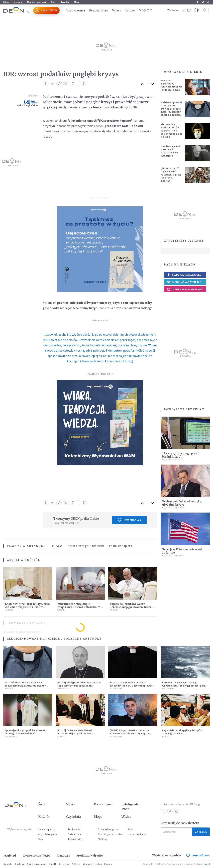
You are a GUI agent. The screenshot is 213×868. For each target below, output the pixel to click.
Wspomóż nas (129, 520)
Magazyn (18, 2)
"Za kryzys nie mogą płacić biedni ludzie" (181, 455)
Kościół (32, 560)
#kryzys (57, 546)
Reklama (76, 864)
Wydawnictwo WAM (36, 856)
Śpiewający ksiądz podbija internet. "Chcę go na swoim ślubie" (26, 732)
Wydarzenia (76, 10)
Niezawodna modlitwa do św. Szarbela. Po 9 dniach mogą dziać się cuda (171, 130)
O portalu (8, 864)
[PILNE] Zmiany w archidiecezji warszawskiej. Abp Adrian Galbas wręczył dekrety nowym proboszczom (79, 733)
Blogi (54, 2)
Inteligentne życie (131, 807)
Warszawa (173, 10)
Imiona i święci (75, 839)
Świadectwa (74, 834)
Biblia (6, 2)
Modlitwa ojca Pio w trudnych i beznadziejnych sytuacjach (171, 151)
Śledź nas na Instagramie (185, 289)
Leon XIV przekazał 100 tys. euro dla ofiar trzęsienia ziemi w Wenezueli (27, 607)
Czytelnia (73, 817)
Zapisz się (201, 832)
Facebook (197, 2)
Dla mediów (64, 864)
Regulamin (20, 864)
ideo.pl (207, 864)
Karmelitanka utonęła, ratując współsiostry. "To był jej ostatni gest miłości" (184, 686)
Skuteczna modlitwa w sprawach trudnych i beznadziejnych (171, 85)
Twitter (203, 2)
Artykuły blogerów (48, 834)
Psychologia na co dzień (110, 834)
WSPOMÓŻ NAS (198, 855)
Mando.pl (63, 856)
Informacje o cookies (92, 864)
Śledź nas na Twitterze (184, 282)
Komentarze (99, 10)
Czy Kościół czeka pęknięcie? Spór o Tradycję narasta (183, 732)
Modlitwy (103, 839)
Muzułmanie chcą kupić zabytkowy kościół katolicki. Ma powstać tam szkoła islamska (80, 607)
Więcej (144, 10)
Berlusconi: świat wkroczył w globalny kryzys (182, 503)
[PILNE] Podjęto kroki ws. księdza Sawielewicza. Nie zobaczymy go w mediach (130, 733)
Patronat (108, 864)
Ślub (41, 839)
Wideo (130, 10)
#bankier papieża (120, 546)
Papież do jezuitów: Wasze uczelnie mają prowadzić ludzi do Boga (133, 607)
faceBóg (65, 2)
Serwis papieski (46, 829)
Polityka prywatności (37, 864)
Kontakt (52, 864)
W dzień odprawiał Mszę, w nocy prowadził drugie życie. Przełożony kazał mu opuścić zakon (171, 110)
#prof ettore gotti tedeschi (86, 546)
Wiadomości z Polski (173, 460)
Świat (42, 804)
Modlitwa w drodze (37, 2)
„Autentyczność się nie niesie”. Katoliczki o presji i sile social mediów (171, 174)
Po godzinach (104, 804)
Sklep (77, 2)
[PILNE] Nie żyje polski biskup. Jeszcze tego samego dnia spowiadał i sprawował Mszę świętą (79, 686)
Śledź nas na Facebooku (184, 275)
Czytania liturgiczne (108, 829)
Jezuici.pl (10, 856)
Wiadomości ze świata (173, 508)
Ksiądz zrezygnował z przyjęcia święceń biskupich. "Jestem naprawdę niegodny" (131, 686)
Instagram (208, 2)
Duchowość (74, 829)
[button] (197, 10)
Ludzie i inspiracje (137, 834)
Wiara (117, 10)
